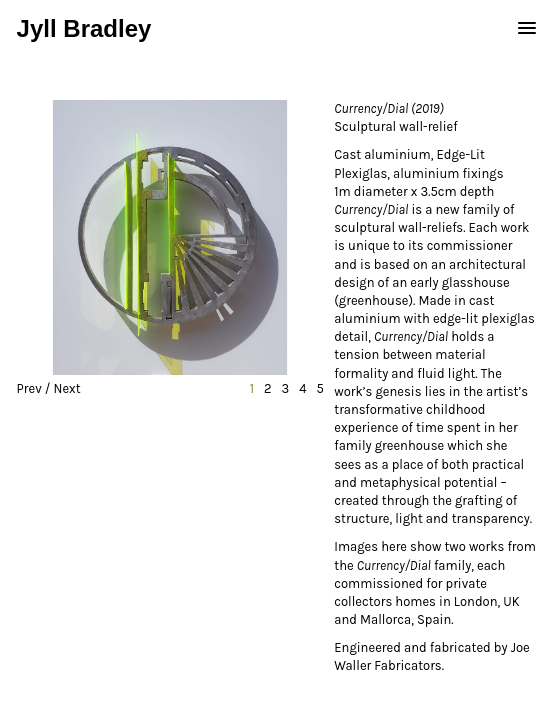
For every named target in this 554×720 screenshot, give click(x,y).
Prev (29, 388)
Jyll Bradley (84, 28)
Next (67, 388)
